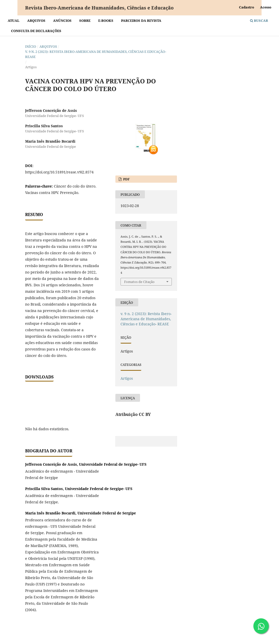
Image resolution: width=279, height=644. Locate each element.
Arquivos (36, 21)
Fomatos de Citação (139, 282)
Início (31, 46)
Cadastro (247, 7)
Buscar (259, 21)
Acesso (266, 7)
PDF (126, 179)
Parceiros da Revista (141, 21)
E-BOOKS (106, 21)
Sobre (85, 21)
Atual (14, 21)
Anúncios (62, 21)
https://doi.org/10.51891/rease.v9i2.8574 (59, 172)
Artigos (127, 378)
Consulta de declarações (36, 31)
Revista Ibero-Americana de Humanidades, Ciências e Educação (99, 8)
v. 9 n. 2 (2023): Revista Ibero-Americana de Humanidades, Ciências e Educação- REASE (96, 54)
